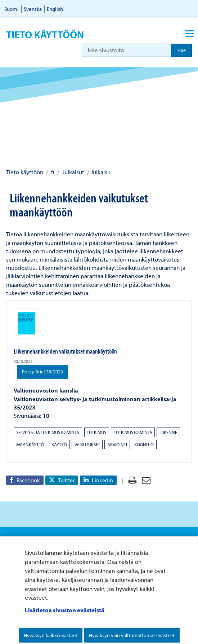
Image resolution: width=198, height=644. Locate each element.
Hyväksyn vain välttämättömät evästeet (132, 635)
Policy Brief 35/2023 (45, 371)
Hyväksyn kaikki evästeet (51, 635)
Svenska (33, 9)
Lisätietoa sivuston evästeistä (65, 610)
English (55, 9)
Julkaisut (73, 172)
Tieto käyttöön (45, 35)
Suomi (12, 9)
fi (52, 172)
